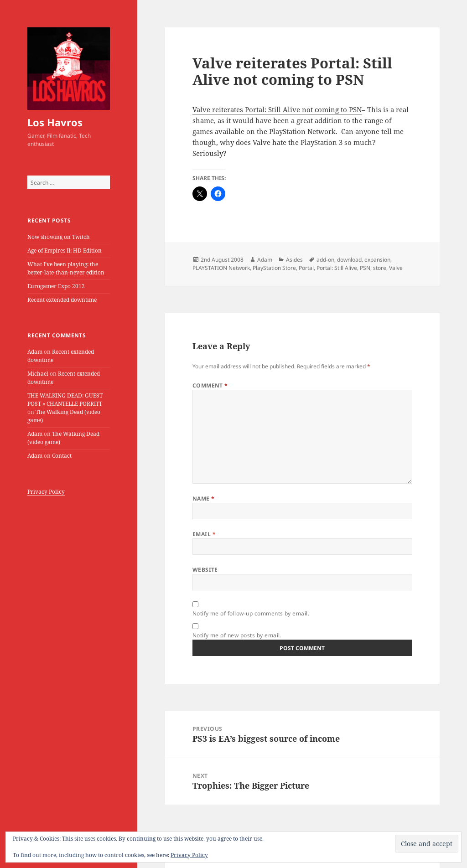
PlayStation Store (274, 268)
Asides (294, 260)
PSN (365, 268)
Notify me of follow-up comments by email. (251, 613)
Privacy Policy (46, 492)
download (349, 260)
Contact (62, 456)
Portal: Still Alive (337, 268)
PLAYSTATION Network (221, 268)
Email (204, 534)
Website (205, 570)
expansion (377, 260)
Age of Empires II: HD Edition (65, 251)
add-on (325, 260)
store (380, 268)
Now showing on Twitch (59, 237)
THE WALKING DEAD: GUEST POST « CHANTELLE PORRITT (65, 400)
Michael (38, 374)
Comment (210, 385)
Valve (396, 268)
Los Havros (55, 122)
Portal (306, 268)
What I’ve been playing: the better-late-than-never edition (66, 268)
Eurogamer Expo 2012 (56, 286)
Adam (35, 352)
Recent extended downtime (62, 300)
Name (204, 499)
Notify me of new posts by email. (237, 635)
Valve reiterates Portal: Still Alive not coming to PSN (277, 109)
